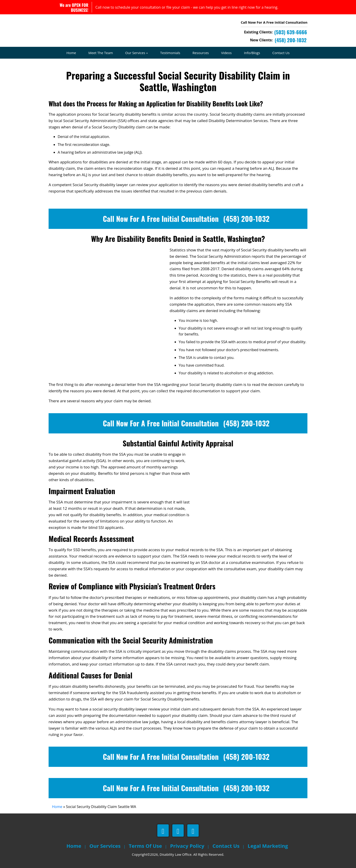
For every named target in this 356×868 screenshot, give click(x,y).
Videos (226, 53)
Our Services (135, 53)
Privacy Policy (187, 846)
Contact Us (281, 53)
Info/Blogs (252, 53)
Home (71, 53)
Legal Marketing (268, 846)
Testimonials (170, 53)
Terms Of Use (145, 846)
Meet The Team (101, 53)
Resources (201, 53)
